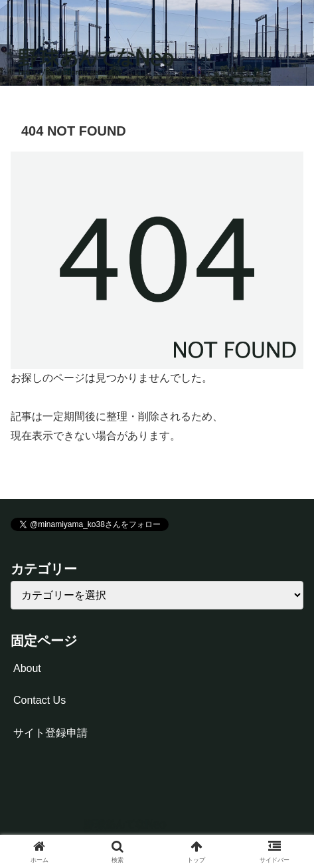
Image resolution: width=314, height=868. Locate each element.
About (27, 668)
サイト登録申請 (50, 733)
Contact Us (39, 700)
